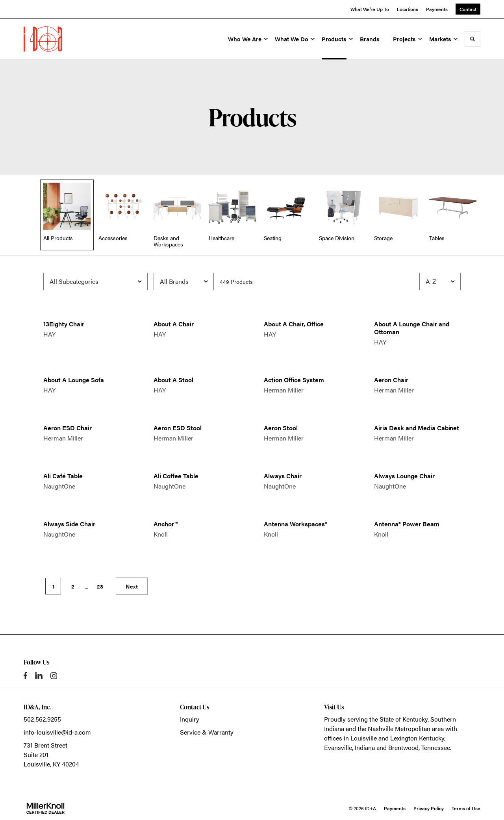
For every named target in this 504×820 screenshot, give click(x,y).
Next (132, 586)
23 (100, 586)
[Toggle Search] (472, 39)
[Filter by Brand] (184, 281)
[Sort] (440, 281)
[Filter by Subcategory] (95, 281)
